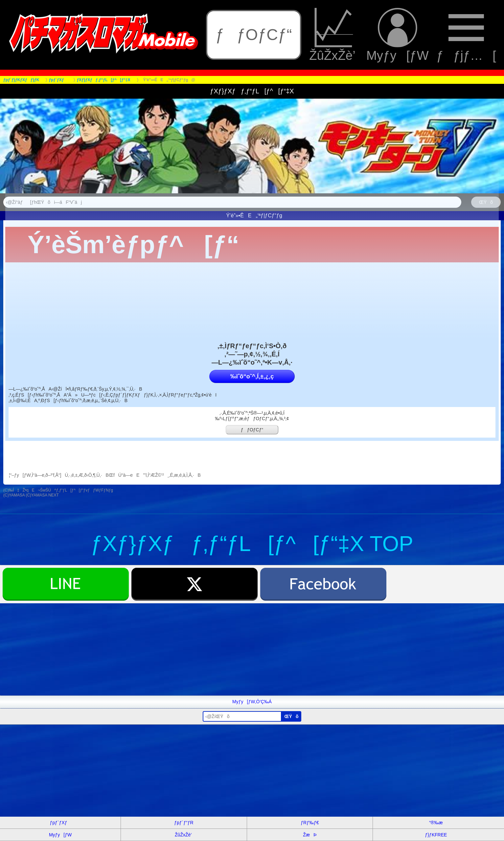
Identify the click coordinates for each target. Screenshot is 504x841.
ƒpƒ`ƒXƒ (60, 823)
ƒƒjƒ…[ (466, 35)
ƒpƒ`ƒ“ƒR (184, 823)
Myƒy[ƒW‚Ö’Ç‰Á (252, 702)
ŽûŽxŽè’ (334, 35)
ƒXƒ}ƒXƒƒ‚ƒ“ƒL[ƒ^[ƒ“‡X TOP (252, 544)
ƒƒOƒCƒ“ (254, 35)
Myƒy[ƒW (398, 35)
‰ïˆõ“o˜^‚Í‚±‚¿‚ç (252, 376)
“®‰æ (436, 823)
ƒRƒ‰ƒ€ (310, 823)
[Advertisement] (197, 649)
